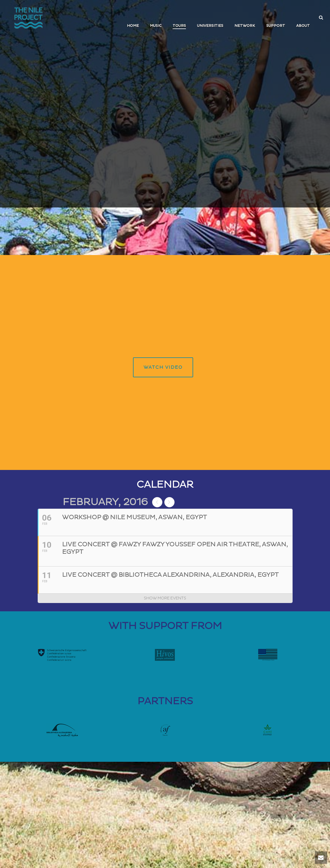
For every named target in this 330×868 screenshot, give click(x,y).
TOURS (179, 26)
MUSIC (156, 26)
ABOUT (303, 26)
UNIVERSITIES (210, 26)
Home (133, 26)
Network (245, 26)
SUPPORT (276, 26)
